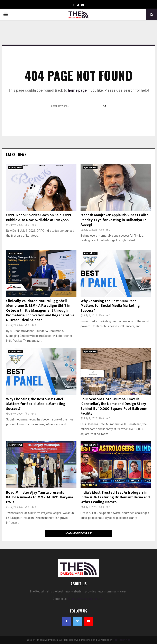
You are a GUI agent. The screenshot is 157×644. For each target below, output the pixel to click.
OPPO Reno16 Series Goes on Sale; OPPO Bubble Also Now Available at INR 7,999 (39, 217)
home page (77, 90)
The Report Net (121, 640)
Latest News (16, 154)
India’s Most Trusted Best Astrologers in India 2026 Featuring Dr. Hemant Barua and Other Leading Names (115, 497)
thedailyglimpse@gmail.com (86, 599)
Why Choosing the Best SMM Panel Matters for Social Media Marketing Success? (110, 306)
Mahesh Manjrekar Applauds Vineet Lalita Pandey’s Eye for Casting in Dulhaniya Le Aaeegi (114, 220)
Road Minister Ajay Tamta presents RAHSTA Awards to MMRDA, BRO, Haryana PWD (40, 497)
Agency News (16, 168)
